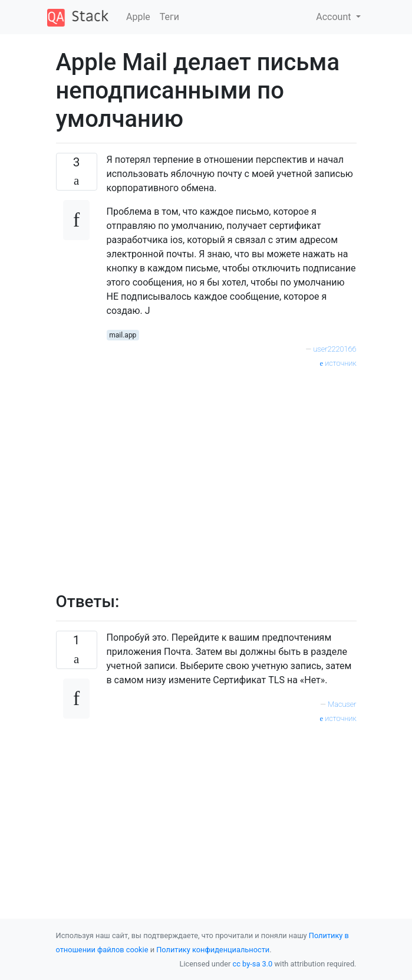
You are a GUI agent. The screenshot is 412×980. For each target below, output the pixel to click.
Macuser (342, 704)
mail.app (123, 335)
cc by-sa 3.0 (253, 964)
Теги (169, 17)
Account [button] (334, 17)
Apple (138, 17)
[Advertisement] (232, 474)
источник (338, 363)
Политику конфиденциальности (213, 950)
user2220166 (334, 349)
